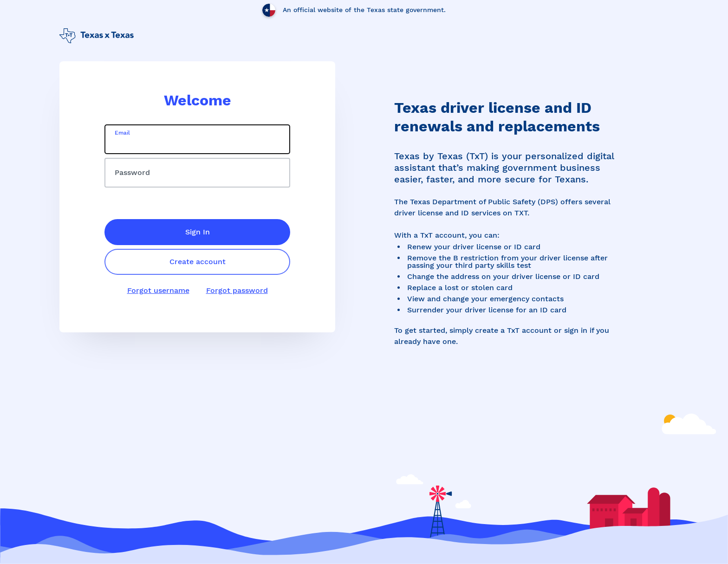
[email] (197, 139)
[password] (197, 173)
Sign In (198, 232)
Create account (198, 262)
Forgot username (158, 290)
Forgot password (237, 290)
